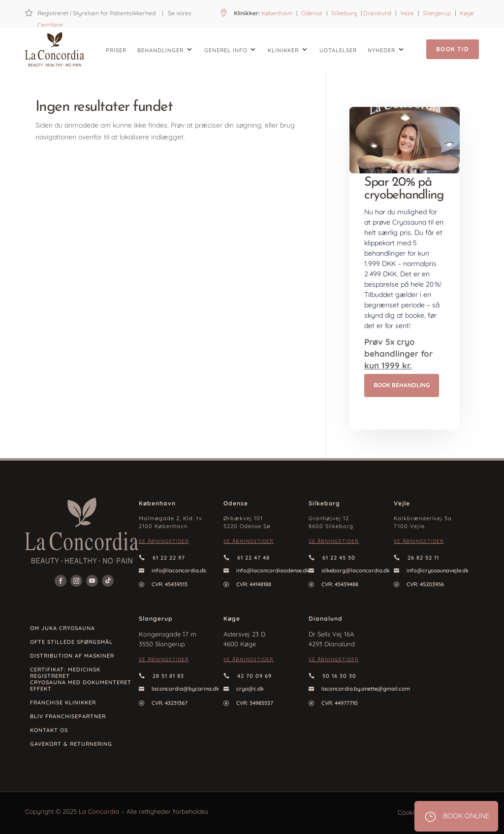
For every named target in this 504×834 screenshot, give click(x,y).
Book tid (453, 49)
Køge (467, 13)
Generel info (226, 50)
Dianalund (377, 13)
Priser (116, 50)
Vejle (407, 13)
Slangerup (437, 13)
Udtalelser (338, 50)
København (277, 13)
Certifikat (50, 25)
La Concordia (99, 811)
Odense (311, 13)
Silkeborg (344, 13)
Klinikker (283, 50)
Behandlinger (160, 50)
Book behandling (402, 385)
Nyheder (381, 50)
